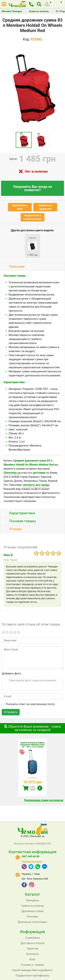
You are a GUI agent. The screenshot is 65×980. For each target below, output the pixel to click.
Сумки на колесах (39, 11)
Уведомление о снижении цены (32, 217)
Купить (26, 788)
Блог (32, 959)
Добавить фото (11, 673)
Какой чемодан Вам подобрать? (32, 970)
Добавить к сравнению (45, 207)
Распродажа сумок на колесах (44, 800)
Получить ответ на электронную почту (30, 704)
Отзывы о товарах (32, 965)
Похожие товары (23, 521)
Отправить (11, 712)
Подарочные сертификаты (32, 976)
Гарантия (33, 949)
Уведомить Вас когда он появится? (32, 188)
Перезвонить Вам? (20, 207)
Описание (17, 266)
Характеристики (22, 513)
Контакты (32, 954)
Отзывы (16, 529)
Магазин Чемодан (12, 11)
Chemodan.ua (12, 473)
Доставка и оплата (32, 943)
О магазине (32, 938)
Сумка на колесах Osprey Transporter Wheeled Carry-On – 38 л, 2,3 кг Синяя (32, 745)
